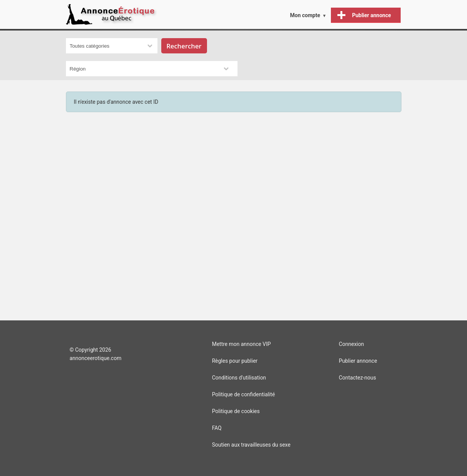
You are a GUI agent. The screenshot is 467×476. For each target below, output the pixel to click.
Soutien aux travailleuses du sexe (251, 445)
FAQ (217, 428)
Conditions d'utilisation (239, 378)
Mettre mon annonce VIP (241, 344)
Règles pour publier (235, 361)
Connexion (351, 344)
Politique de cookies (236, 411)
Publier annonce (358, 361)
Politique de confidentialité (243, 394)
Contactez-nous (358, 378)
